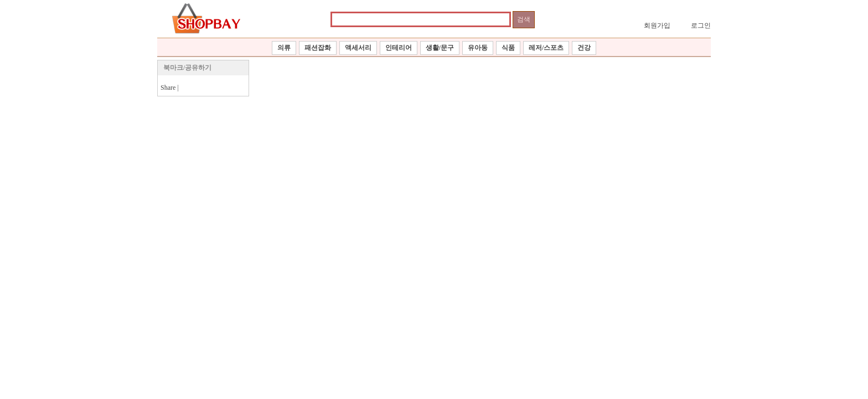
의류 (284, 48)
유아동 (478, 48)
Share (168, 88)
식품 (508, 48)
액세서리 (358, 48)
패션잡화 (318, 48)
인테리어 (399, 48)
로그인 (701, 25)
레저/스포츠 (546, 48)
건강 (584, 48)
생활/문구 (440, 48)
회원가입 (657, 25)
